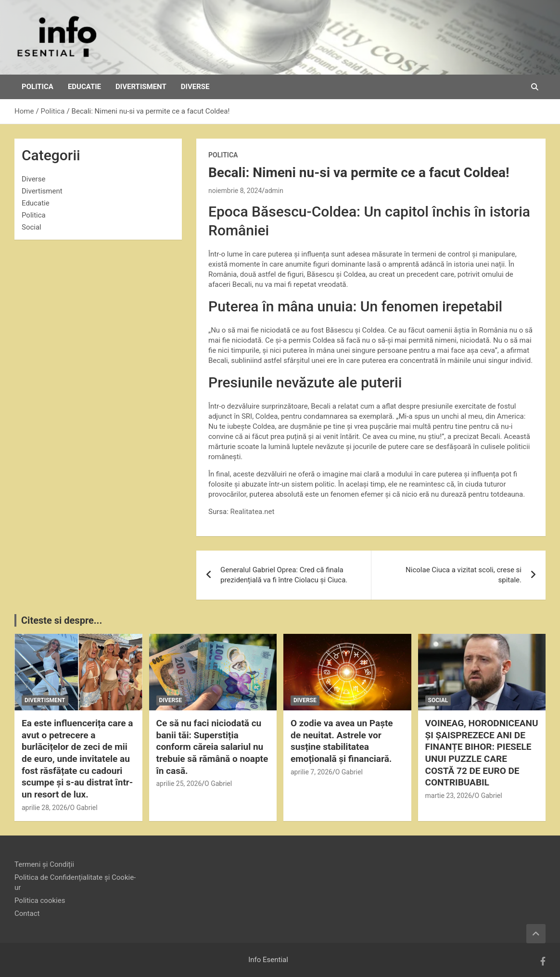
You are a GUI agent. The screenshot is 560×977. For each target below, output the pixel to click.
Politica (38, 87)
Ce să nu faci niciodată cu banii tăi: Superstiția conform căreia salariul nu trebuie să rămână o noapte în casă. (212, 747)
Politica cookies (40, 900)
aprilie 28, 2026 (45, 808)
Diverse (195, 87)
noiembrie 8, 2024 (235, 191)
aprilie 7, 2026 (312, 772)
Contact (27, 913)
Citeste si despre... (62, 620)
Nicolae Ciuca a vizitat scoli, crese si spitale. (464, 575)
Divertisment (141, 87)
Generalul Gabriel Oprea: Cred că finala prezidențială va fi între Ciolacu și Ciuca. (284, 575)
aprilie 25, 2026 (179, 784)
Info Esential (268, 960)
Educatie (84, 87)
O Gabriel (84, 808)
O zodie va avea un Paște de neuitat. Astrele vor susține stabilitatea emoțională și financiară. (342, 741)
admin (274, 191)
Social (32, 227)
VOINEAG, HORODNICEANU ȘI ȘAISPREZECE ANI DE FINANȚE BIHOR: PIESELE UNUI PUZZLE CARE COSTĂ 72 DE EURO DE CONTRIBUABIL (482, 753)
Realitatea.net (253, 512)
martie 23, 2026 (449, 796)
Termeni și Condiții (44, 864)
